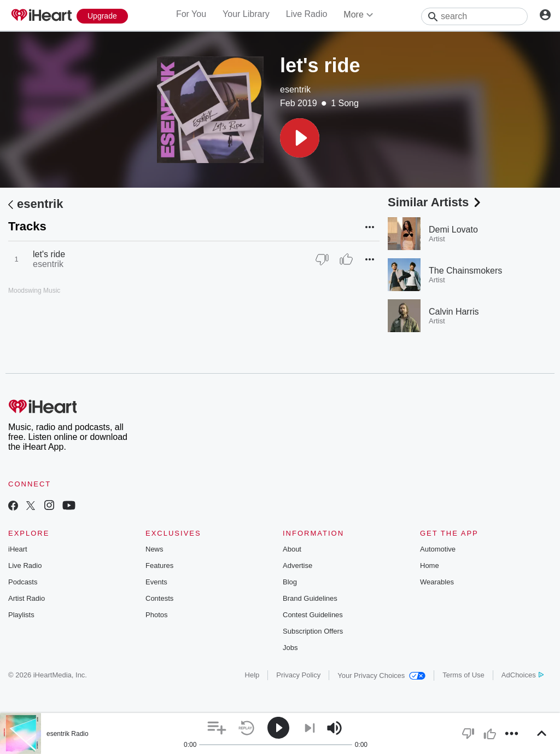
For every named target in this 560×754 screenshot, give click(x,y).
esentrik (295, 89)
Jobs (290, 648)
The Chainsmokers (465, 271)
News (154, 549)
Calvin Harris (454, 312)
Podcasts (23, 582)
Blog (290, 582)
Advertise (297, 565)
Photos (156, 615)
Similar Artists (435, 202)
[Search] (474, 16)
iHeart (18, 549)
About (292, 549)
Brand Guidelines (310, 598)
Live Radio (307, 14)
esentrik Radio (68, 734)
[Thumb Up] (346, 259)
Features (159, 565)
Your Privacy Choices (381, 675)
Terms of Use (463, 675)
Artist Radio (27, 598)
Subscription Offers (313, 631)
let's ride (49, 254)
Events (156, 582)
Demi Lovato (453, 230)
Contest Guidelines (313, 615)
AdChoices (523, 675)
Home (430, 565)
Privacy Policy (298, 675)
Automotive (438, 549)
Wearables (437, 582)
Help (252, 675)
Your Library (246, 14)
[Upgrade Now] (102, 16)
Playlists (21, 615)
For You (191, 14)
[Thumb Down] (322, 259)
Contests (159, 598)
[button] (300, 138)
